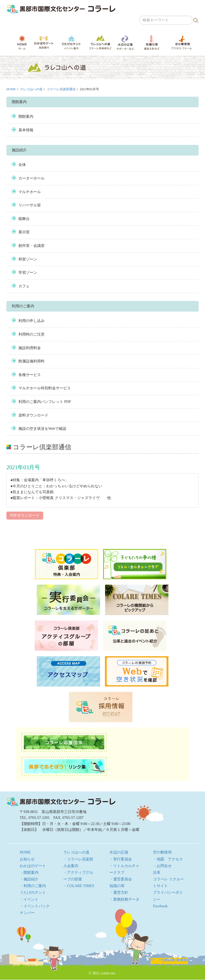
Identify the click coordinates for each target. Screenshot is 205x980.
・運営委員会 (121, 879)
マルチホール (30, 192)
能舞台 (24, 219)
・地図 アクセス (168, 859)
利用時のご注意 (31, 334)
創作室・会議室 (31, 246)
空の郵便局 (182, 42)
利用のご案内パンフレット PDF (45, 402)
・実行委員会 (121, 859)
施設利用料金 (30, 348)
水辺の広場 (125, 42)
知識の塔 (152, 42)
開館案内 (26, 117)
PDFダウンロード (25, 515)
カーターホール (31, 178)
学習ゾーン (28, 273)
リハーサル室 (30, 205)
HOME (22, 42)
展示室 (24, 232)
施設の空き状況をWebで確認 (42, 429)
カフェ (24, 286)
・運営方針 (119, 893)
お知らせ (27, 859)
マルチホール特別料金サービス (45, 388)
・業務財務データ (124, 899)
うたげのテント (71, 42)
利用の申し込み (31, 321)
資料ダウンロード (33, 415)
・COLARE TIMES (79, 886)
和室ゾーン (28, 259)
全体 (22, 165)
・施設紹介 (29, 879)
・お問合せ (162, 866)
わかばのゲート (44, 42)
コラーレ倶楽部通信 (61, 89)
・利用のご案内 (33, 886)
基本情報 (26, 130)
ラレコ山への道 (100, 42)
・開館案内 (29, 873)
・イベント (29, 899)
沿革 (157, 873)
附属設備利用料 (31, 361)
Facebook (160, 906)
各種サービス (30, 375)
